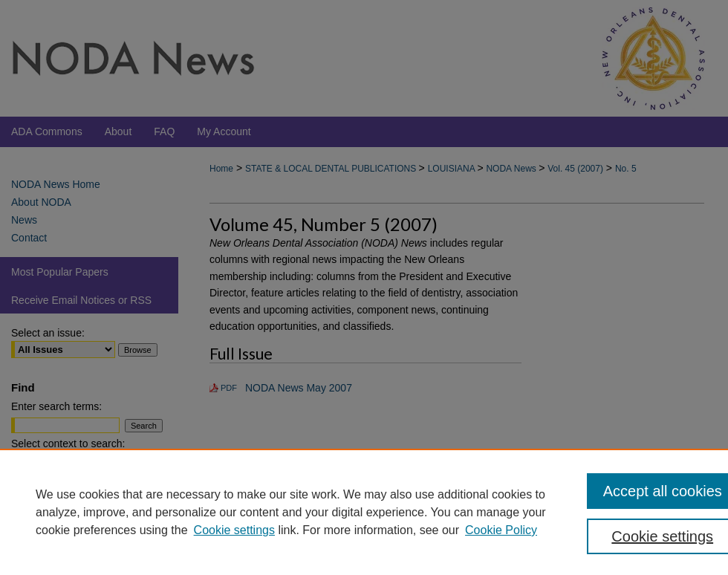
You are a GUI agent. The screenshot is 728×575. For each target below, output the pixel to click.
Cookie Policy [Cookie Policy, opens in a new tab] (501, 530)
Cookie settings (234, 530)
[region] (364, 512)
